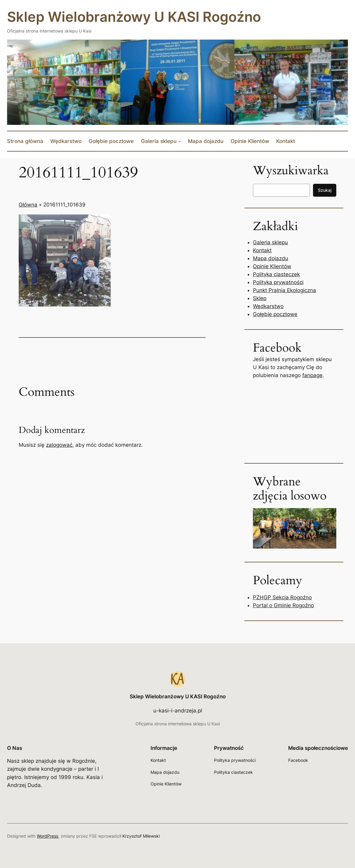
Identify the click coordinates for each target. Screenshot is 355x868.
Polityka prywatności (278, 282)
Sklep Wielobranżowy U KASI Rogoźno (134, 17)
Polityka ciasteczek (276, 274)
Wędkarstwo (268, 306)
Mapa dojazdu (271, 258)
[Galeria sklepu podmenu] (179, 141)
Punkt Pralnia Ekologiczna (284, 290)
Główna (28, 205)
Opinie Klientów (272, 266)
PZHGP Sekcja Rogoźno (282, 597)
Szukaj (325, 190)
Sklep (260, 298)
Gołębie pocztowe (275, 314)
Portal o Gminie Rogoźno (283, 605)
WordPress (48, 836)
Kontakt (262, 250)
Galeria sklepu (270, 242)
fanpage (312, 375)
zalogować (59, 445)
